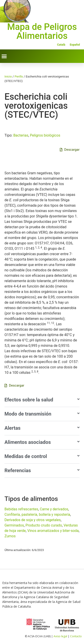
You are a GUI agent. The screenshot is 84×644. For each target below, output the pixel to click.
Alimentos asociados (28, 442)
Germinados (14, 525)
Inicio (8, 76)
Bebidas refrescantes (21, 509)
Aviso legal (60, 636)
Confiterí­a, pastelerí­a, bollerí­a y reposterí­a (37, 515)
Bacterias (21, 135)
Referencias (18, 470)
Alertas (13, 428)
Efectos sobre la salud (29, 400)
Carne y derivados (54, 509)
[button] (4, 56)
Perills (19, 76)
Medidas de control (26, 456)
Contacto (76, 636)
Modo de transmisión (28, 414)
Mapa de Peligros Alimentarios (42, 31)
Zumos (10, 536)
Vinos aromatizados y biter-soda (53, 531)
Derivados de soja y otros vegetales (33, 520)
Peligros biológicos (45, 135)
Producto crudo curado (44, 525)
